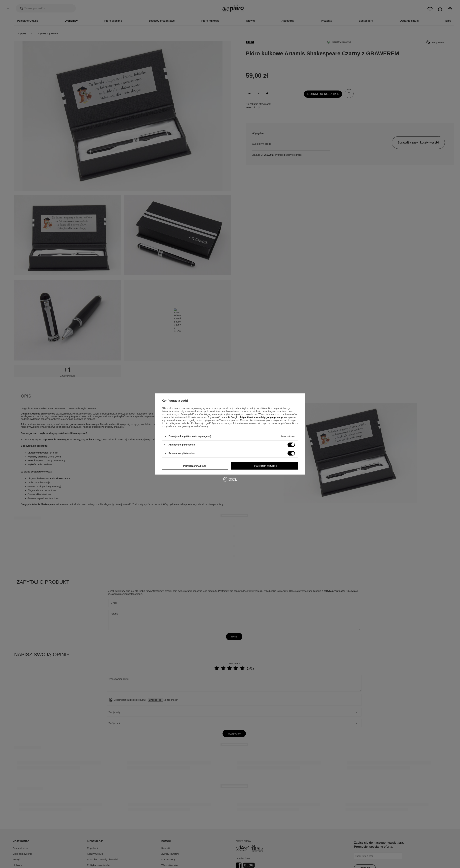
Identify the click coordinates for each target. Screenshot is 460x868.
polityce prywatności (247, 414)
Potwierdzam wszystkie (265, 466)
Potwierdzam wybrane (195, 466)
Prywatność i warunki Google (223, 417)
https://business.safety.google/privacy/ (262, 417)
